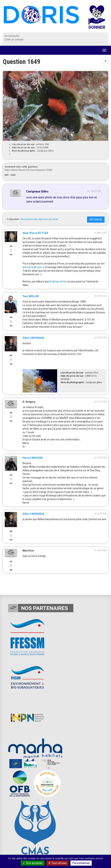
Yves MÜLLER (31, 296)
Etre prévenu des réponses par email (39, 219)
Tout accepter (33, 863)
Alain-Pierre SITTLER (35, 233)
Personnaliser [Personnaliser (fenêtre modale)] (81, 863)
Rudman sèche (58, 281)
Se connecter (12, 36)
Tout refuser (57, 863)
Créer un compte (14, 39)
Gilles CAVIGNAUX (33, 338)
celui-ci (41, 267)
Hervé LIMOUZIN (33, 458)
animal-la (28, 267)
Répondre (96, 220)
